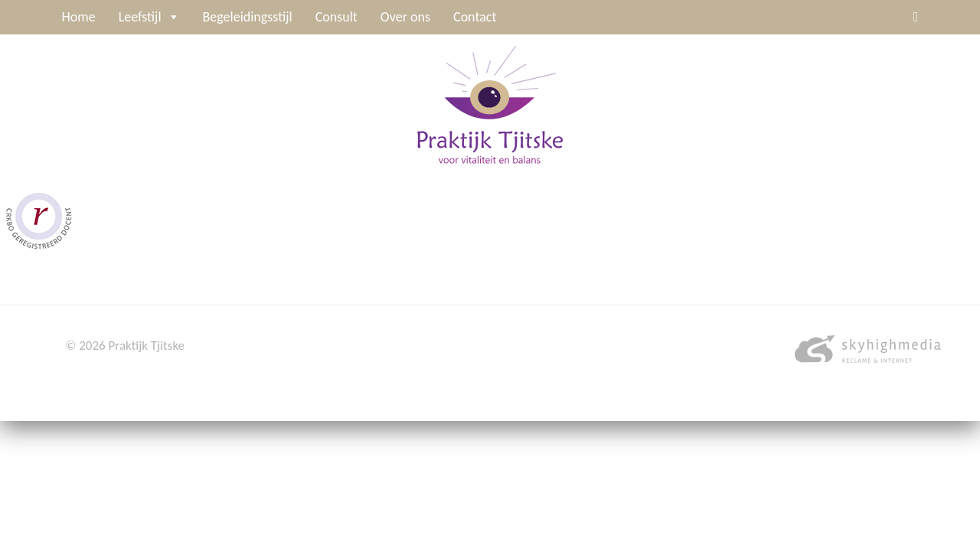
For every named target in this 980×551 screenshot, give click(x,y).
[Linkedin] (916, 17)
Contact (475, 17)
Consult (336, 17)
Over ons (405, 17)
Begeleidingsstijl (248, 17)
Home (79, 17)
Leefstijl (149, 17)
